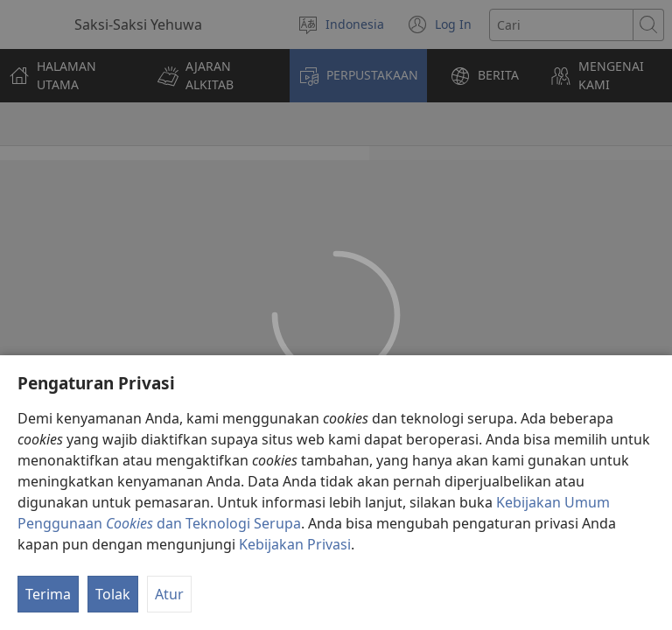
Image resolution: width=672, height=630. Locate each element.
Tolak (113, 594)
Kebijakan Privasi (295, 544)
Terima (48, 594)
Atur (169, 594)
